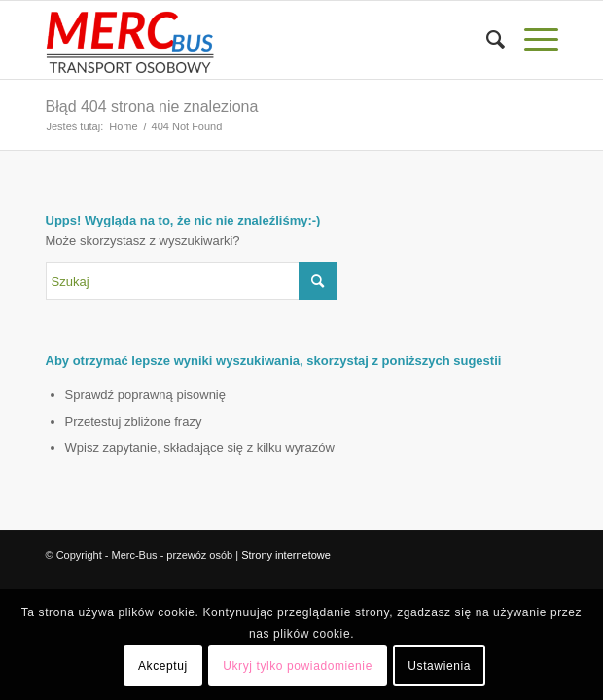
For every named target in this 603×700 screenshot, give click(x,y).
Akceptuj (163, 666)
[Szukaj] (486, 40)
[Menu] (532, 40)
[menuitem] (486, 40)
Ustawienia (439, 666)
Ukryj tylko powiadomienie (298, 666)
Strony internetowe (286, 555)
